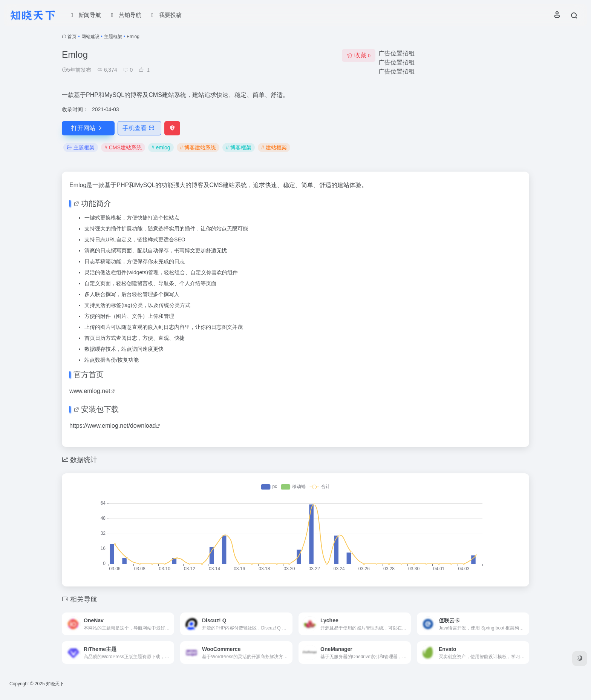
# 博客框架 (239, 147)
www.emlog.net (90, 391)
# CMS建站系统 (123, 147)
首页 (72, 37)
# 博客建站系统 (198, 147)
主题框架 (113, 37)
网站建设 (90, 37)
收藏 (359, 55)
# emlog (161, 147)
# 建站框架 (274, 147)
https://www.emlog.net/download (113, 426)
